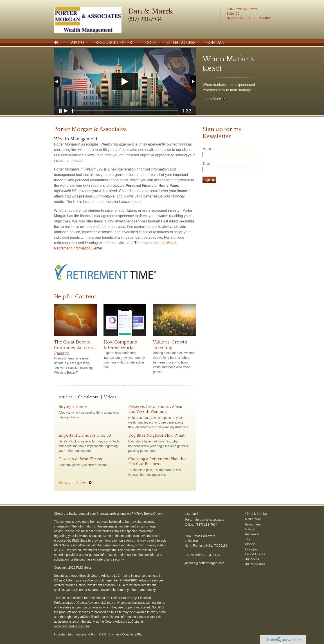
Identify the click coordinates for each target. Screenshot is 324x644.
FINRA (124, 580)
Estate (250, 529)
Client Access (181, 43)
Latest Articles (255, 554)
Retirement (253, 519)
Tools (149, 43)
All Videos (252, 559)
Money (250, 544)
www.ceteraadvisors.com (71, 626)
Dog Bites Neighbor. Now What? (157, 435)
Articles (65, 397)
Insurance (252, 534)
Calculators (88, 397)
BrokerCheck (153, 514)
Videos (110, 397)
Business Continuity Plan (126, 634)
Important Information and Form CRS (80, 634)
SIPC (134, 580)
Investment (253, 524)
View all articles (73, 483)
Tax (248, 539)
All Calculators (255, 564)
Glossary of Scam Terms (80, 459)
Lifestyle (251, 549)
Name (207, 149)
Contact (216, 43)
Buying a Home (73, 407)
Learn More (212, 99)
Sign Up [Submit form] (209, 180)
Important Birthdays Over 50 (85, 435)
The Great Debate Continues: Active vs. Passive (75, 348)
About (78, 43)
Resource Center (114, 43)
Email (206, 164)
